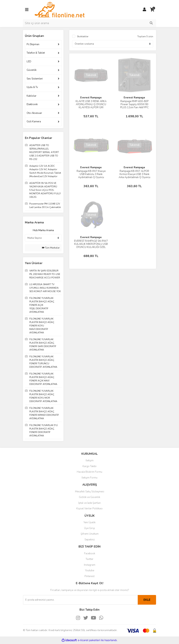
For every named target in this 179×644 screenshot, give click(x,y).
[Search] (89, 23)
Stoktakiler (83, 36)
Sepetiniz (90, 540)
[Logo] (60, 9)
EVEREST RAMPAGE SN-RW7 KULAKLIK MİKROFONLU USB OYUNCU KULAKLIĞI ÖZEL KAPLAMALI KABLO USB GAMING (91, 247)
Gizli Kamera (34, 122)
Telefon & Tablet (36, 53)
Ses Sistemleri (35, 79)
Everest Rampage (91, 98)
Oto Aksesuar (34, 113)
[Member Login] (144, 10)
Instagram (90, 565)
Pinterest (89, 576)
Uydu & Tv (32, 87)
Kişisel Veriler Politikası (89, 509)
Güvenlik (32, 70)
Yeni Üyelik (89, 522)
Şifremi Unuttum (90, 534)
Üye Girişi (89, 528)
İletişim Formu (89, 478)
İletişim (90, 461)
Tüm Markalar (51, 248)
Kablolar (32, 96)
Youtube (90, 570)
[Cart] (152, 10)
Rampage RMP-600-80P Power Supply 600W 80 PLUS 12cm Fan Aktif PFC (134, 104)
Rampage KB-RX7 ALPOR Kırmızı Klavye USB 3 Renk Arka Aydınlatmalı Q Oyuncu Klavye (134, 176)
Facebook (90, 554)
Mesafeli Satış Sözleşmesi (90, 492)
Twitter (89, 559)
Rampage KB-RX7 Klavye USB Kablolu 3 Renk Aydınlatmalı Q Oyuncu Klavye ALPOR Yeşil (91, 176)
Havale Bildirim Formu (89, 472)
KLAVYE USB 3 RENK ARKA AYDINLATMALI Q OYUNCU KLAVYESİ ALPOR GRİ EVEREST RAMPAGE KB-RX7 (91, 106)
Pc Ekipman (33, 44)
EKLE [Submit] (147, 600)
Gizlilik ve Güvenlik (89, 497)
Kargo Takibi (89, 466)
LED (29, 62)
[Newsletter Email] (80, 600)
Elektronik (32, 104)
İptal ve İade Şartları (90, 503)
